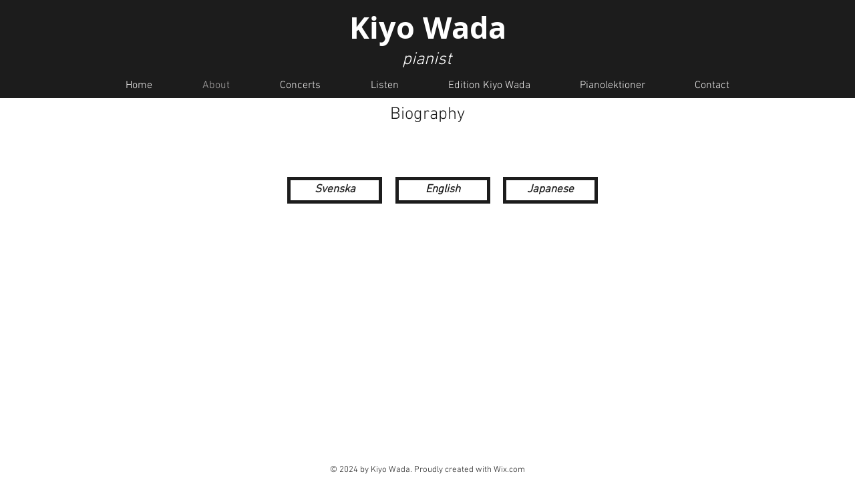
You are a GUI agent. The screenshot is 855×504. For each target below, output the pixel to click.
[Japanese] (550, 190)
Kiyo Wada (428, 27)
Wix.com (509, 470)
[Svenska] (335, 190)
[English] (443, 190)
